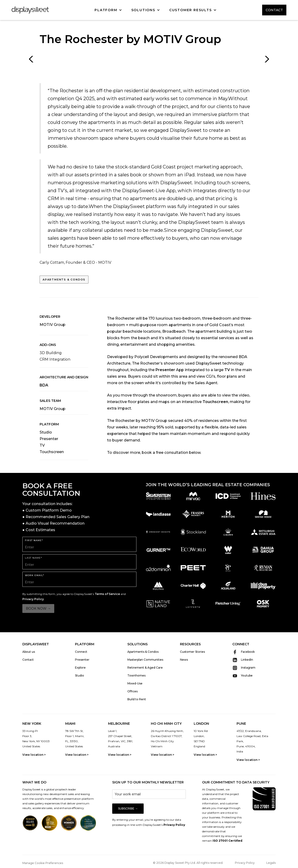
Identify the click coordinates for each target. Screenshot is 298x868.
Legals (271, 863)
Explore (80, 668)
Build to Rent (137, 699)
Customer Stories (192, 652)
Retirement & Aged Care (145, 668)
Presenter (49, 439)
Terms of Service (107, 594)
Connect (81, 652)
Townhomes (136, 675)
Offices (132, 691)
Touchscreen (52, 452)
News (184, 660)
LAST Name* (34, 558)
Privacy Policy (33, 599)
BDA (44, 385)
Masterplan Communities (145, 660)
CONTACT (274, 10)
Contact (28, 660)
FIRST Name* (34, 540)
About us (29, 652)
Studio (46, 432)
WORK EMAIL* (35, 575)
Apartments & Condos (64, 280)
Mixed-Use (135, 683)
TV (42, 445)
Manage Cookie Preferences (43, 863)
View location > (34, 755)
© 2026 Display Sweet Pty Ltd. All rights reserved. (188, 863)
